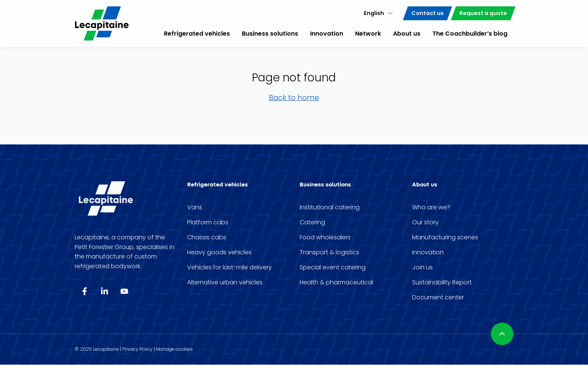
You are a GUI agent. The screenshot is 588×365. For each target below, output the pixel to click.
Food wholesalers (325, 237)
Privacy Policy (137, 349)
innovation (428, 252)
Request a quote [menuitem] (483, 13)
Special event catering (333, 267)
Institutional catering (330, 207)
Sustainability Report (442, 282)
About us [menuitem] (407, 34)
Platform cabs (208, 222)
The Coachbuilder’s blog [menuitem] (470, 34)
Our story (425, 222)
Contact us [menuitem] (427, 13)
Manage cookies (174, 349)
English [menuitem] (374, 13)
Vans (195, 207)
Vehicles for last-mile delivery (229, 267)
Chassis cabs (207, 237)
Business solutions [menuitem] (270, 34)
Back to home (294, 98)
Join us (422, 267)
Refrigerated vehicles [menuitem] (197, 34)
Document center (438, 297)
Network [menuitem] (368, 34)
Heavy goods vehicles (219, 252)
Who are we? (431, 207)
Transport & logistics (329, 252)
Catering (312, 222)
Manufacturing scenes (445, 237)
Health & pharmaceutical (336, 282)
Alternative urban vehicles (225, 282)
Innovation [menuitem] (327, 34)
